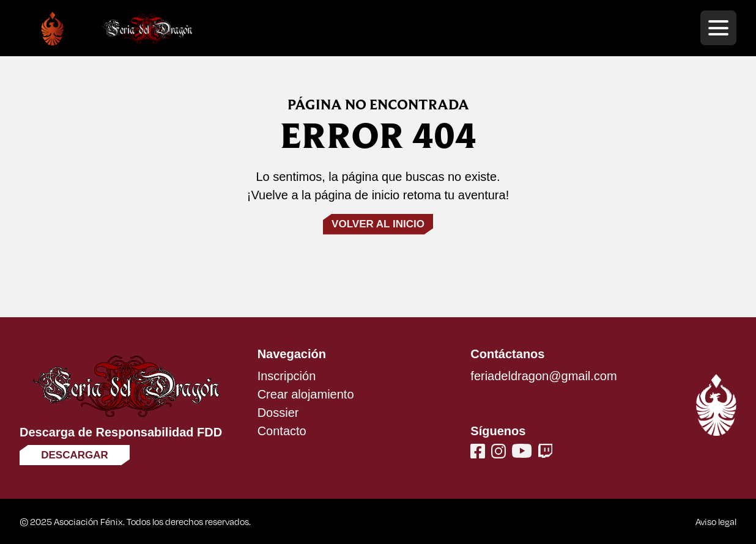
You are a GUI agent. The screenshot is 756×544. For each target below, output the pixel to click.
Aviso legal (716, 521)
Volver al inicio (378, 224)
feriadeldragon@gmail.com (543, 376)
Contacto (282, 431)
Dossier (278, 413)
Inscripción (287, 376)
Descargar (75, 455)
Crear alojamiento (306, 394)
